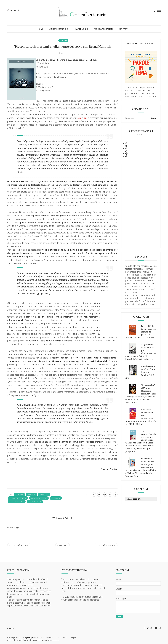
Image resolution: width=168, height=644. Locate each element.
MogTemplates (30, 637)
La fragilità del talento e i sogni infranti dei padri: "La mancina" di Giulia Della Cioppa (140, 332)
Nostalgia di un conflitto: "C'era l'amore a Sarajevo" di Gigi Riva (141, 372)
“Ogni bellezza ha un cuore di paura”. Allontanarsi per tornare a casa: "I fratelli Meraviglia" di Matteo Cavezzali (141, 352)
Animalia (44, 495)
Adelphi (63, 41)
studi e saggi (35, 502)
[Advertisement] (141, 206)
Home (41, 29)
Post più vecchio (106, 545)
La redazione (82, 29)
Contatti (123, 29)
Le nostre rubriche (58, 29)
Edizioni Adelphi (39, 498)
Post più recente (19, 545)
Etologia (56, 498)
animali (31, 495)
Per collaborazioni (103, 29)
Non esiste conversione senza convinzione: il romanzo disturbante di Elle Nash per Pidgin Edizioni (141, 417)
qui (80, 118)
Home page (62, 545)
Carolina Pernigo (18, 498)
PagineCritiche (17, 502)
